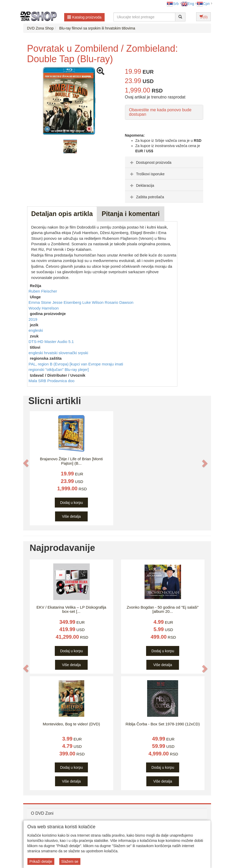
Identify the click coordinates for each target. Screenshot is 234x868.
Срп (203, 4)
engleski (36, 330)
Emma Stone (41, 302)
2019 (33, 319)
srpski (83, 353)
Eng (188, 4)
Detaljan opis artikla (62, 214)
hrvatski (51, 353)
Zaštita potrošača (146, 197)
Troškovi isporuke (147, 174)
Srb (173, 4)
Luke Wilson (93, 302)
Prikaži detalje (41, 861)
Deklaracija (142, 185)
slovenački (68, 353)
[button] (26, 463)
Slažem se (70, 861)
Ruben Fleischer (43, 291)
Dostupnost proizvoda (150, 162)
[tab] (164, 162)
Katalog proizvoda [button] (84, 17)
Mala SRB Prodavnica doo (52, 381)
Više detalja (71, 516)
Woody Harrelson (44, 308)
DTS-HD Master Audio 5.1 (51, 342)
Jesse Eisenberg (67, 302)
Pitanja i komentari (131, 214)
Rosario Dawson (119, 302)
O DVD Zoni (42, 813)
